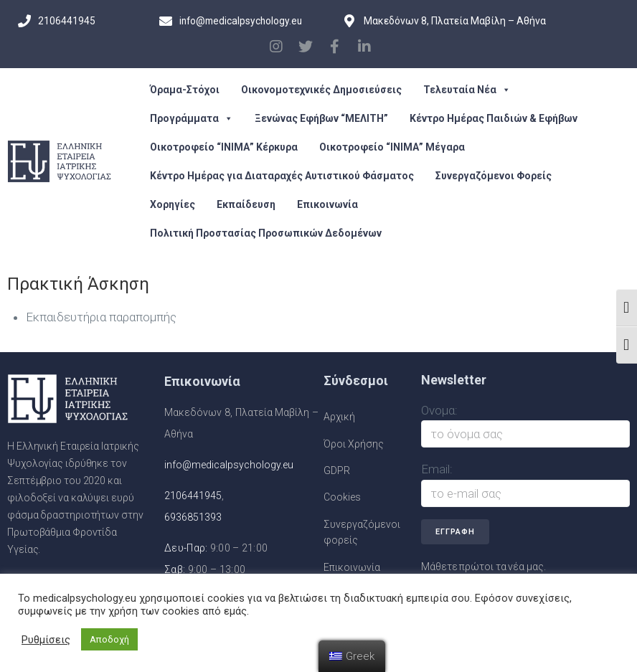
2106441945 (193, 496)
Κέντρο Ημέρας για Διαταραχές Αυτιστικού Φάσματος (282, 176)
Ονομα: (439, 410)
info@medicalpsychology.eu (229, 465)
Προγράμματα (192, 118)
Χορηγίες (173, 204)
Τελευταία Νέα (467, 90)
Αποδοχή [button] (109, 639)
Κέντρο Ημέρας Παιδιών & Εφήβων (494, 118)
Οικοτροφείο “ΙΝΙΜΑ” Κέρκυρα (224, 147)
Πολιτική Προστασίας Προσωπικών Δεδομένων (266, 233)
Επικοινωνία (327, 204)
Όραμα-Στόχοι (185, 90)
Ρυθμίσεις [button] (46, 640)
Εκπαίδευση (246, 204)
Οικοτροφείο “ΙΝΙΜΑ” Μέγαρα (392, 147)
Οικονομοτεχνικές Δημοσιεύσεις (321, 90)
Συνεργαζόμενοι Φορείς (494, 176)
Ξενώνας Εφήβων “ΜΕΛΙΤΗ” (321, 118)
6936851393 (193, 517)
